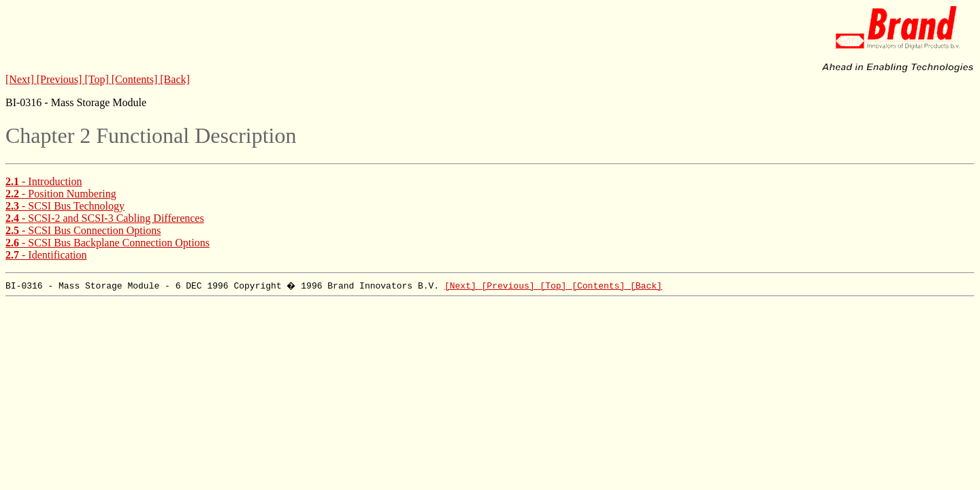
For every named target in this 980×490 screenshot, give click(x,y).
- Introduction (44, 181)
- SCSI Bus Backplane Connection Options (108, 243)
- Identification (46, 255)
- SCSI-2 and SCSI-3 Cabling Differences (105, 218)
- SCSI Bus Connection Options (83, 230)
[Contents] (136, 79)
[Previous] (61, 79)
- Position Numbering (61, 194)
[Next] (21, 79)
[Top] (98, 79)
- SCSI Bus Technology (65, 206)
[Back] (175, 79)
